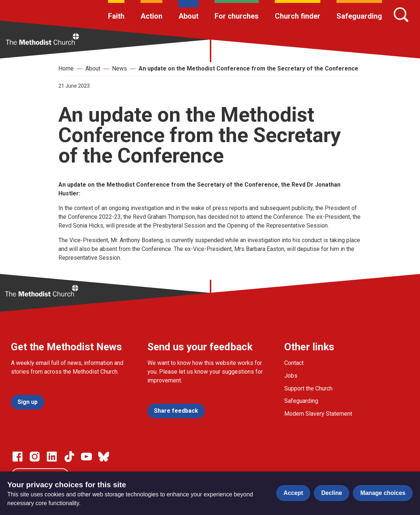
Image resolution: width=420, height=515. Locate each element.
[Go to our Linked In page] (52, 457)
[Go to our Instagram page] (35, 457)
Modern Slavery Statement (318, 414)
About (188, 16)
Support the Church (308, 388)
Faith (116, 16)
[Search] (401, 15)
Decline (332, 493)
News (120, 68)
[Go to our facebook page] (18, 457)
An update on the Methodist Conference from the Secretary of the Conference (248, 68)
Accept (293, 493)
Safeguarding (359, 16)
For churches (237, 16)
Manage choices (383, 493)
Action (151, 16)
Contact (294, 363)
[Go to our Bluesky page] (104, 457)
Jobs (291, 376)
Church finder (298, 16)
